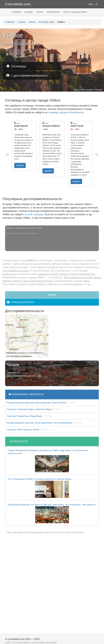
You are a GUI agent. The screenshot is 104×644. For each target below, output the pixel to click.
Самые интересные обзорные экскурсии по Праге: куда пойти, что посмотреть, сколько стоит (48, 461)
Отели (40, 12)
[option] (24, 146)
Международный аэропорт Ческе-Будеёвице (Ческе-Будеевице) (45, 423)
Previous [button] (7, 155)
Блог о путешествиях (75, 12)
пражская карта (21, 302)
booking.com (9, 274)
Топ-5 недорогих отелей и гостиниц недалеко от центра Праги (40, 488)
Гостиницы (16, 66)
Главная (16, 12)
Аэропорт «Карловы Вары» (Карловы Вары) (34, 409)
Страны (29, 12)
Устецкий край (46, 22)
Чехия (32, 22)
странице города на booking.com (66, 112)
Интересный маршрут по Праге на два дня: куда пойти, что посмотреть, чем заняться (52, 513)
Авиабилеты (53, 12)
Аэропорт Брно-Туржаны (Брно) (28, 430)
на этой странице (34, 214)
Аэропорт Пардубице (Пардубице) (29, 416)
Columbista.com (18, 4)
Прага (86, 281)
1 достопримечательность (27, 75)
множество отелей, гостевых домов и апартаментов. (66, 274)
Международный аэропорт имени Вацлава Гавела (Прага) (41, 403)
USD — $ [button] (93, 4)
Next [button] (97, 155)
